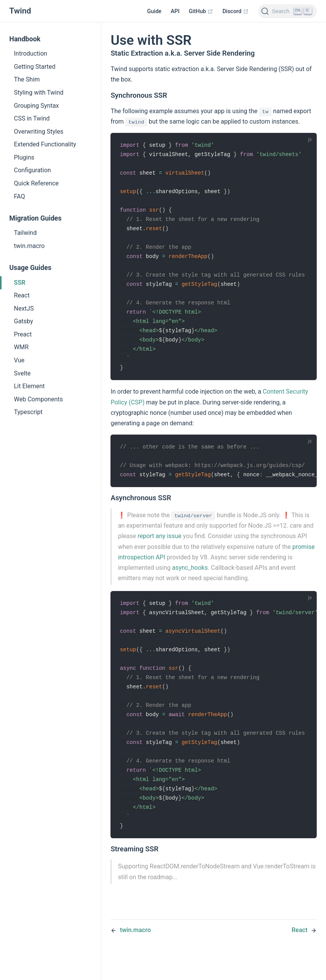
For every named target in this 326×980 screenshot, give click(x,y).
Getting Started (35, 67)
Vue (19, 360)
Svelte (22, 373)
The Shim (27, 79)
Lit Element (29, 386)
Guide (154, 11)
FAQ (20, 196)
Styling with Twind (39, 93)
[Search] (287, 11)
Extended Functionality (45, 144)
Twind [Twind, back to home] (20, 11)
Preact (23, 334)
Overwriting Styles (39, 132)
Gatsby (24, 321)
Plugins (24, 157)
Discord (236, 11)
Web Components (38, 399)
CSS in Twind (32, 118)
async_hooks (190, 579)
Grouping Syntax (37, 106)
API (175, 11)
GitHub (201, 11)
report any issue (160, 547)
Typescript (28, 412)
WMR (21, 347)
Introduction (31, 54)
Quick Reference (36, 183)
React (22, 295)
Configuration (32, 170)
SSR (20, 283)
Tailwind (25, 233)
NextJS (24, 308)
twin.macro (29, 246)
